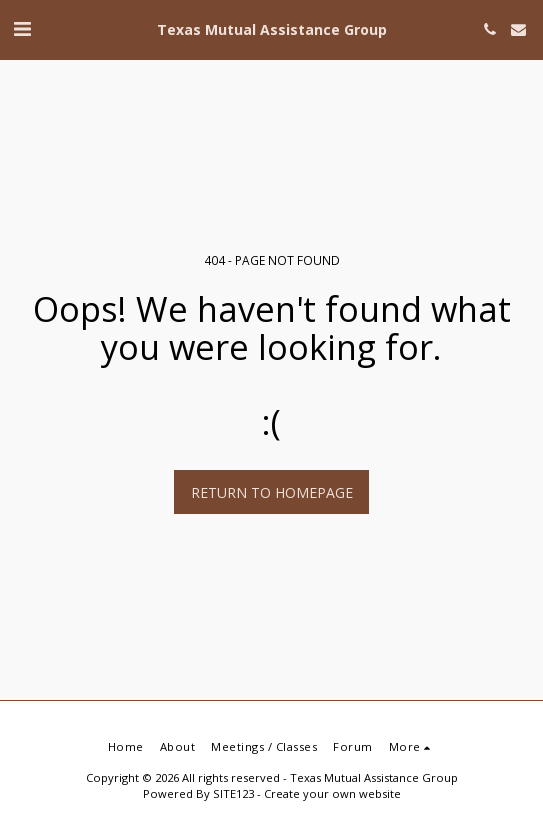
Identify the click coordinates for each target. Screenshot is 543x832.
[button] (22, 28)
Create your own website (332, 793)
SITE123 (233, 793)
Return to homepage (272, 492)
